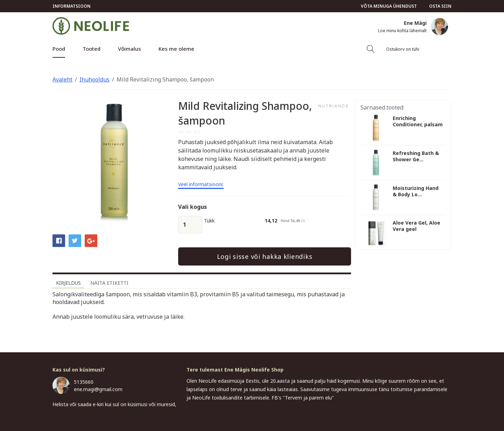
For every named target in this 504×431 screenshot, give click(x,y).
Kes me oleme (176, 49)
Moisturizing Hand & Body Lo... (416, 191)
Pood (59, 49)
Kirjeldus (68, 283)
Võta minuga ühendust (389, 6)
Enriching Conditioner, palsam (418, 121)
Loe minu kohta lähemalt (402, 31)
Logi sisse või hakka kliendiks (265, 256)
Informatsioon (72, 6)
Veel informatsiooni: (201, 185)
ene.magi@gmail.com (98, 389)
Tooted (92, 49)
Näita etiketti (109, 283)
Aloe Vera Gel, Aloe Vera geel (416, 226)
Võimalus (129, 49)
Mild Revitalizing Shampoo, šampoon (165, 79)
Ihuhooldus (94, 79)
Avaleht (62, 79)
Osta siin (440, 6)
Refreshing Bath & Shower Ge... (416, 156)
